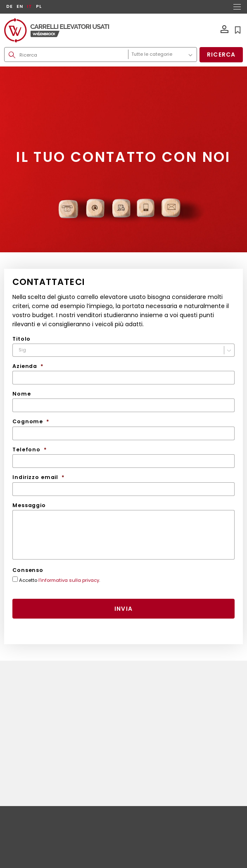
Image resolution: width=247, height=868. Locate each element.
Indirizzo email (39, 477)
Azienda (28, 366)
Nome (22, 394)
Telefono (30, 450)
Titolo (21, 339)
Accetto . (59, 581)
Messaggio (29, 505)
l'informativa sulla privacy (69, 580)
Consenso (28, 570)
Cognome (31, 422)
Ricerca (221, 55)
